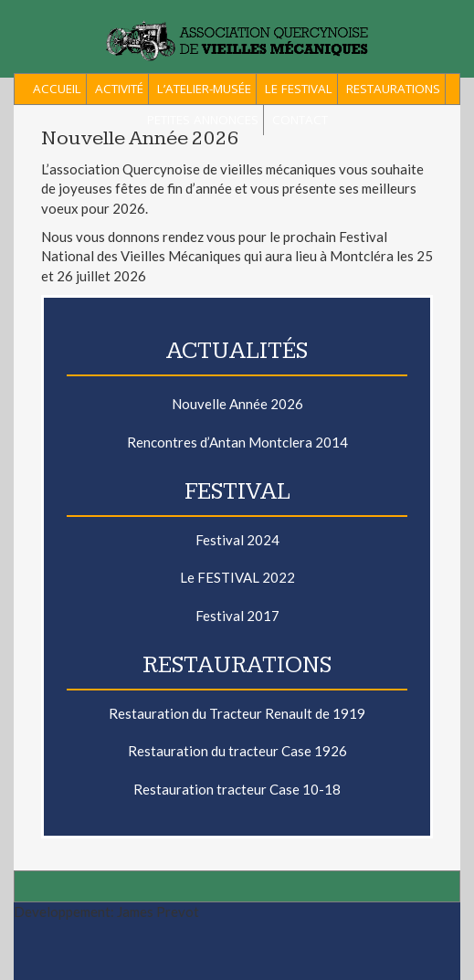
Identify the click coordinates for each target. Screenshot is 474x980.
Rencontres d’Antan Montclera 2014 (237, 442)
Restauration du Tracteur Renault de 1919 (237, 713)
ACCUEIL (57, 89)
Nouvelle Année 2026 (237, 404)
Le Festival (299, 89)
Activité (119, 89)
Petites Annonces (203, 120)
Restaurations (393, 89)
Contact (300, 120)
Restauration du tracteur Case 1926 (237, 751)
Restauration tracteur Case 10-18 (237, 789)
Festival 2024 (237, 540)
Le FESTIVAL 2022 (237, 577)
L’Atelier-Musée (204, 89)
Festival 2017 (237, 616)
